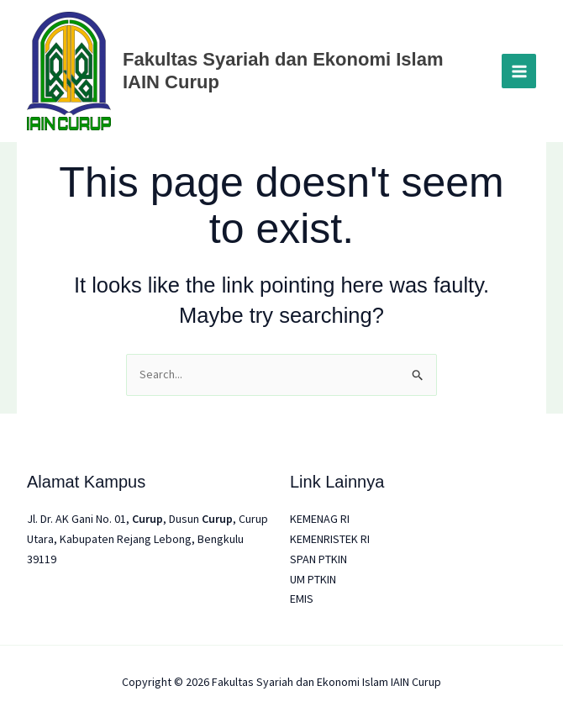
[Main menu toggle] (519, 71)
